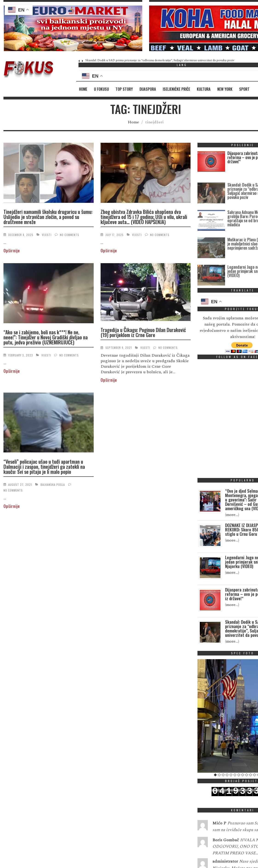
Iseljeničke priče (176, 89)
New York (225, 89)
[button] (73, 28)
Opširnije (12, 250)
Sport (244, 89)
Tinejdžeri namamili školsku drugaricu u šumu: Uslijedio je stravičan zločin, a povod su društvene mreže (48, 217)
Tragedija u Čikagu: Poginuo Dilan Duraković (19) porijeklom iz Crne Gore (143, 332)
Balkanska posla (53, 485)
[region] (73, 28)
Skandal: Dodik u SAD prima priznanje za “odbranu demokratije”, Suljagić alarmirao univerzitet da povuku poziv (160, 60)
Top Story (124, 89)
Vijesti (47, 235)
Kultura (204, 89)
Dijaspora (148, 89)
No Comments (70, 235)
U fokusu (101, 89)
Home (83, 89)
